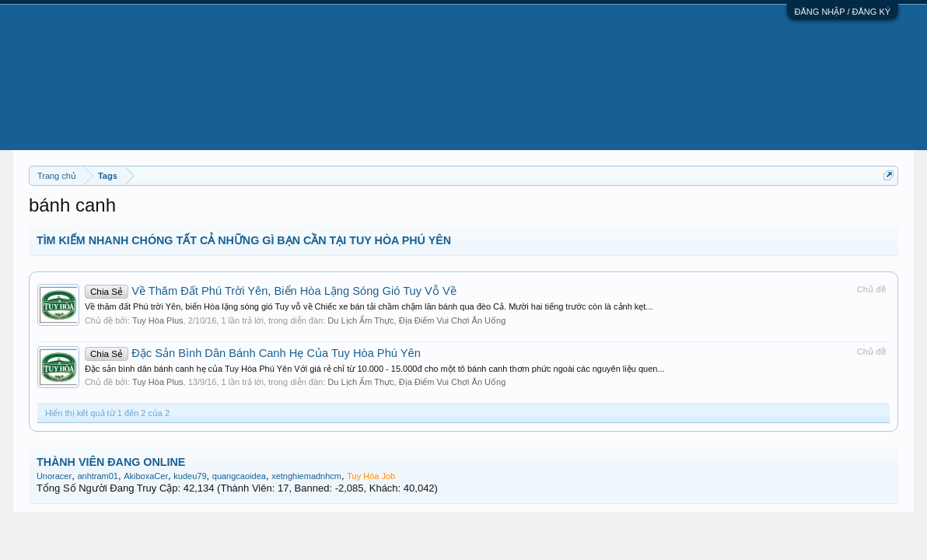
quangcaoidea (239, 476)
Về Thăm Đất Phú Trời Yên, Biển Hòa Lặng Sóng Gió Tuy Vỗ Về (271, 291)
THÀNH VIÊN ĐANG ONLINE (111, 462)
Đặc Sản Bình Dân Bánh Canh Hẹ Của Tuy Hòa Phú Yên (253, 353)
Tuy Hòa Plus (158, 320)
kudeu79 (190, 476)
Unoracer (54, 476)
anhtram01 (98, 476)
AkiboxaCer (146, 476)
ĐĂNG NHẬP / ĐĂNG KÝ (843, 12)
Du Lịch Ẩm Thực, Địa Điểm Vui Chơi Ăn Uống (416, 320)
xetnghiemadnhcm (306, 476)
